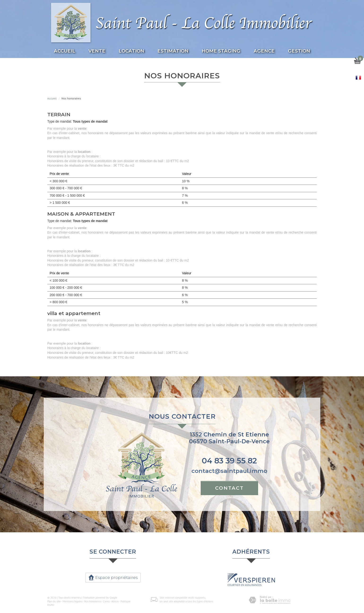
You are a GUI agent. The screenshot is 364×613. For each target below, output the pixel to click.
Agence (264, 51)
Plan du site (54, 601)
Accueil (65, 51)
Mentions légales (72, 601)
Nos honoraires (93, 601)
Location (131, 51)
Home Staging (221, 51)
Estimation (173, 51)
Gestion (299, 51)
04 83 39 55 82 (229, 461)
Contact (229, 488)
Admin (115, 601)
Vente (97, 51)
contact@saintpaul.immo (229, 471)
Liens (106, 601)
